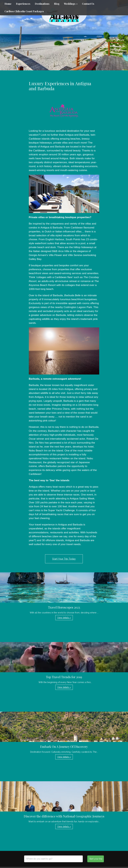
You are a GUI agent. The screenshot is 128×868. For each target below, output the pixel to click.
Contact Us (88, 4)
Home (8, 4)
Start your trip (96, 859)
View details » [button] (64, 618)
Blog (57, 4)
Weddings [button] (71, 4)
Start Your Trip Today (64, 559)
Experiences (23, 4)
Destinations (42, 4)
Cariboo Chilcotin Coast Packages (24, 11)
